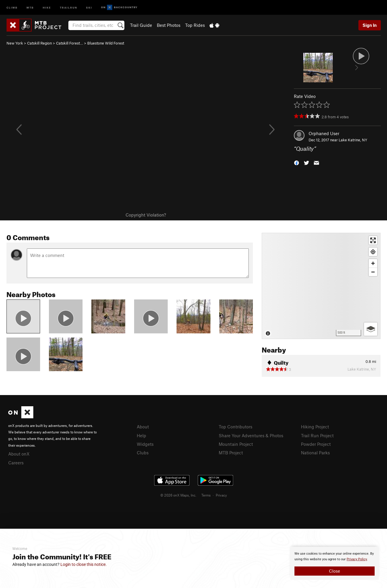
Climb (12, 7)
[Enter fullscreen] (373, 240)
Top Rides (195, 25)
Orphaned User (324, 133)
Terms (206, 495)
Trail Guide (141, 25)
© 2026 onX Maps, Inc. (178, 495)
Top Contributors (236, 427)
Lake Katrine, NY (353, 140)
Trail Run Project (317, 435)
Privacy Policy (357, 559)
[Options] (371, 329)
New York (15, 43)
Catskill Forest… (70, 43)
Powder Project (316, 444)
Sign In (370, 25)
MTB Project (231, 453)
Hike (47, 7)
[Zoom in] (373, 263)
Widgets (145, 444)
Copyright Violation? (146, 215)
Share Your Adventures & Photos (251, 435)
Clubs (143, 453)
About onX (19, 454)
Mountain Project (236, 444)
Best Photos (169, 25)
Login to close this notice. (84, 564)
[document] (335, 563)
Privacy (221, 495)
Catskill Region (39, 43)
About (143, 427)
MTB (30, 7)
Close (335, 571)
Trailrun (69, 7)
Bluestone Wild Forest (106, 43)
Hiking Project (315, 427)
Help (141, 435)
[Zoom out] (373, 272)
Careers (16, 463)
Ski (89, 7)
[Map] (321, 286)
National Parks (315, 453)
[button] (297, 162)
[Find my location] (373, 252)
